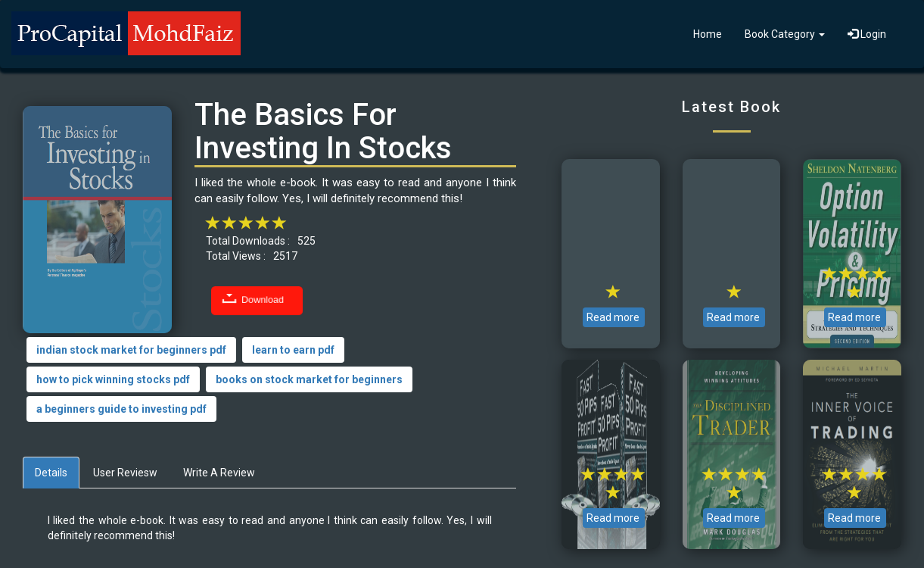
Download (263, 300)
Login (867, 34)
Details (51, 473)
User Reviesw (125, 473)
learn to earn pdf (293, 350)
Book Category (785, 34)
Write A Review (219, 473)
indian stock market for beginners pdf (131, 350)
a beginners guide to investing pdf (121, 409)
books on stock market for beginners (309, 379)
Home (708, 34)
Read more (613, 317)
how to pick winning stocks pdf (113, 379)
